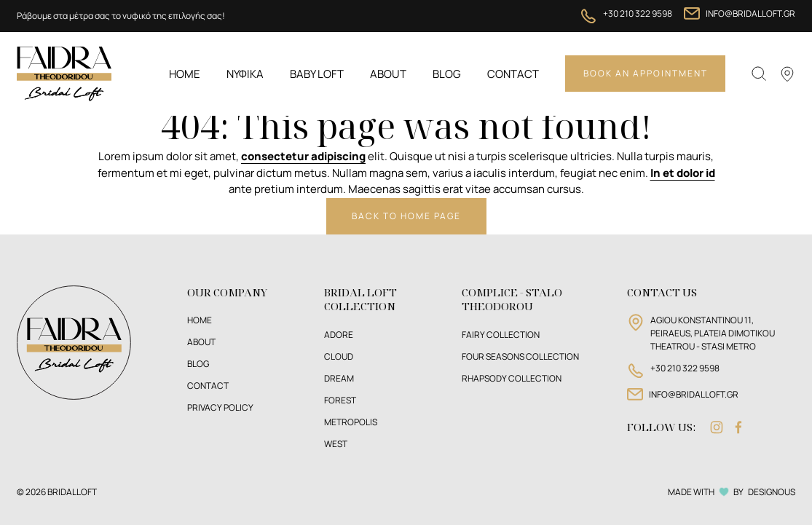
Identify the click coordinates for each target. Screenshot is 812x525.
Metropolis (351, 422)
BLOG (198, 364)
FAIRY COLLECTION (501, 335)
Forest (340, 400)
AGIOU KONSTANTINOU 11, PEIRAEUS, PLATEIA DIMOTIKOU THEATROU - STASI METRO (713, 333)
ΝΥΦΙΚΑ (245, 74)
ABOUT (201, 342)
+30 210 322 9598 (638, 13)
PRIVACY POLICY (220, 407)
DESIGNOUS (772, 492)
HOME (200, 320)
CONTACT (208, 386)
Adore (339, 335)
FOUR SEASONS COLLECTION (520, 356)
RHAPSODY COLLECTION (512, 378)
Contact (513, 74)
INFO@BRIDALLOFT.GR (750, 13)
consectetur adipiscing (303, 156)
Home (185, 74)
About (388, 74)
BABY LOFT (317, 74)
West (336, 444)
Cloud (339, 356)
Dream (339, 378)
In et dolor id (683, 173)
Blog (447, 74)
